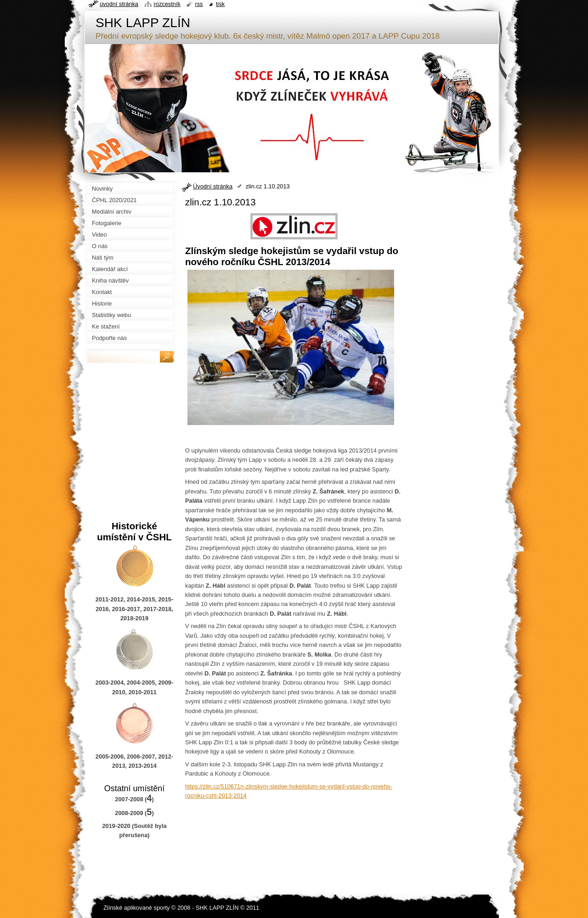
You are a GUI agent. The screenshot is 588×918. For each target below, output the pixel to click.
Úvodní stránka (213, 186)
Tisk (220, 4)
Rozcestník (167, 4)
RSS (199, 4)
